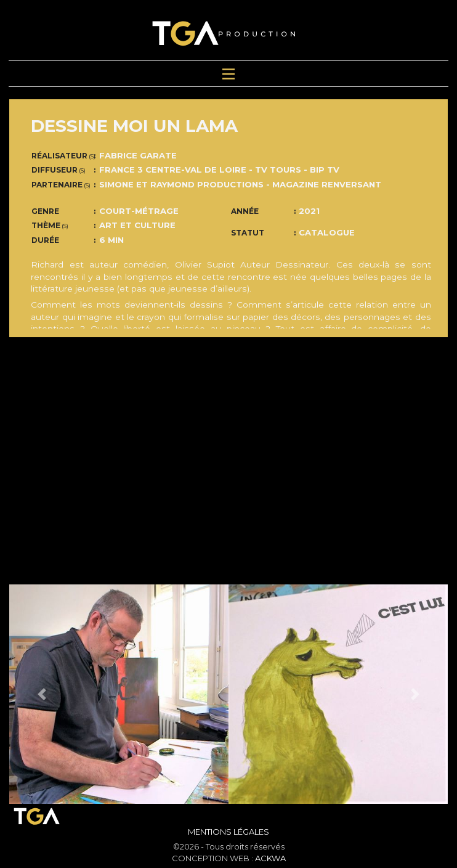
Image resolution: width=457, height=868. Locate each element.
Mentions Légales (228, 832)
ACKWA (270, 858)
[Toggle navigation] (228, 74)
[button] (42, 694)
